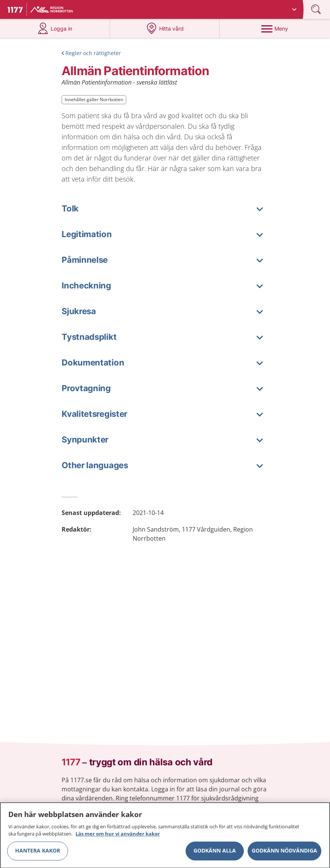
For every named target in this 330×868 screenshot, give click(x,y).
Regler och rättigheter (93, 53)
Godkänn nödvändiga (284, 854)
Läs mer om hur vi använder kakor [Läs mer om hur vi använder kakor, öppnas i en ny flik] (118, 837)
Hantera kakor (38, 854)
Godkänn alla (215, 854)
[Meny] (275, 28)
